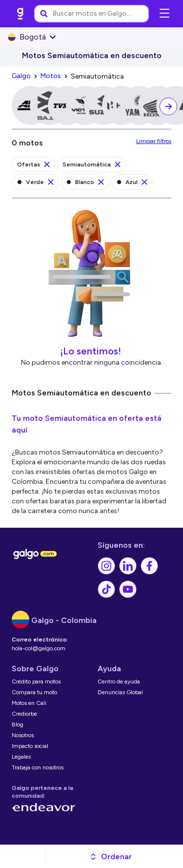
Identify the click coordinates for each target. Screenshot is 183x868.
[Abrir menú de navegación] (164, 14)
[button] (111, 857)
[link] (20, 14)
